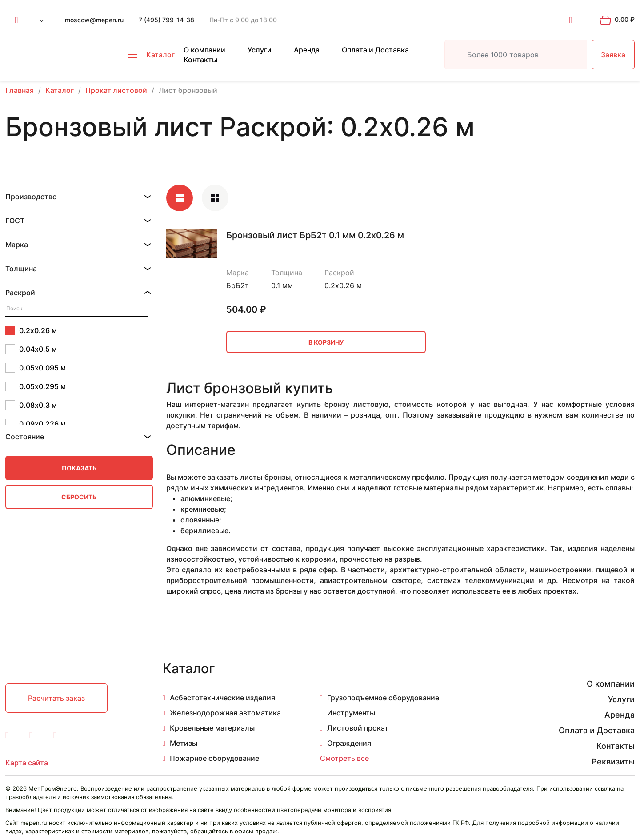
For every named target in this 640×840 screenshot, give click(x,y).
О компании (204, 50)
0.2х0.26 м (31, 330)
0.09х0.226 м (36, 424)
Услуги (260, 50)
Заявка (613, 55)
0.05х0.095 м (36, 368)
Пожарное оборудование (214, 758)
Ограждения (349, 743)
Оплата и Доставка (375, 50)
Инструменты (351, 713)
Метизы (184, 743)
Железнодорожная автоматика (225, 713)
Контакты (200, 60)
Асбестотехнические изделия (222, 698)
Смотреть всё (344, 758)
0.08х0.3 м (31, 405)
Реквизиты (613, 762)
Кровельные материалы (212, 728)
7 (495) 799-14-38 (166, 20)
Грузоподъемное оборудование (383, 698)
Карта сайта (27, 763)
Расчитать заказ (56, 698)
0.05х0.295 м (36, 386)
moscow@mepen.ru (94, 20)
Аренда (307, 50)
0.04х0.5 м (31, 349)
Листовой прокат (358, 728)
